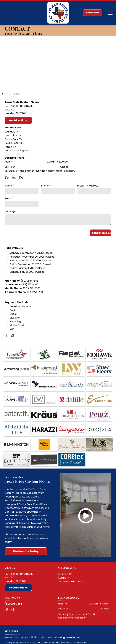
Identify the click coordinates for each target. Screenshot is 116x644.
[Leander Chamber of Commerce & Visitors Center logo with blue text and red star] (17, 357)
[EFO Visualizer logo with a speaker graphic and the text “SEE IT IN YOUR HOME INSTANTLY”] (99, 435)
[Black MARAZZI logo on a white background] (44, 422)
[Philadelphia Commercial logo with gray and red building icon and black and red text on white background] (72, 409)
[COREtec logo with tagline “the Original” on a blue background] (72, 448)
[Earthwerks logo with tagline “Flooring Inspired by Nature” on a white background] (72, 383)
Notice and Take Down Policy (74, 640)
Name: (9, 186)
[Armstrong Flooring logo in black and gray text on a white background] (17, 370)
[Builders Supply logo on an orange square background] (44, 435)
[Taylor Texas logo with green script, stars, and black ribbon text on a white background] (44, 357)
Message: (10, 211)
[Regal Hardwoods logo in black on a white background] (72, 357)
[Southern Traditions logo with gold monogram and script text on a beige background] (72, 435)
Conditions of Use (54, 640)
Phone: (45, 186)
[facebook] (7, 339)
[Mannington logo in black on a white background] (17, 435)
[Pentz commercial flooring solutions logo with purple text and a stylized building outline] (99, 409)
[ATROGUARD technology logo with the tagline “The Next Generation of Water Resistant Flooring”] (44, 448)
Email (8, 198)
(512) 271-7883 (30, 284)
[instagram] (12, 339)
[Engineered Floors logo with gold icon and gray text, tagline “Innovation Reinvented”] (44, 370)
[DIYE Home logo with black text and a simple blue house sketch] (17, 396)
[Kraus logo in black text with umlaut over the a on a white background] (44, 409)
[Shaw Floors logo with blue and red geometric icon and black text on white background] (99, 370)
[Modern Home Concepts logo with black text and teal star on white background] (17, 383)
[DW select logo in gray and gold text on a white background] (44, 396)
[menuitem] (10, 625)
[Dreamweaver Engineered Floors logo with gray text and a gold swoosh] (99, 383)
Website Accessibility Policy (97, 640)
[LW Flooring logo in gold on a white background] (72, 370)
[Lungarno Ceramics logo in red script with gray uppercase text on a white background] (72, 422)
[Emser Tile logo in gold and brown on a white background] (99, 396)
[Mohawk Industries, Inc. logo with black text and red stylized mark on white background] (99, 357)
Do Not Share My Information (34, 640)
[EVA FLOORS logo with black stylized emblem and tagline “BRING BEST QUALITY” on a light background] (17, 448)
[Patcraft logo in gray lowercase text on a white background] (17, 409)
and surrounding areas (71, 569)
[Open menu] (110, 13)
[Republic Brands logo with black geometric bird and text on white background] (44, 383)
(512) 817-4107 (30, 288)
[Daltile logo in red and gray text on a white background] (72, 396)
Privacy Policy (14, 640)
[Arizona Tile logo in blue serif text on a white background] (17, 422)
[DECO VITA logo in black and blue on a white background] (99, 422)
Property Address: (88, 186)
